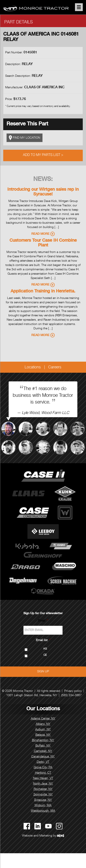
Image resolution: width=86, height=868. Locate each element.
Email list (43, 640)
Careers (55, 368)
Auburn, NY (43, 730)
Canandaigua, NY (43, 757)
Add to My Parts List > (43, 155)
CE (45, 655)
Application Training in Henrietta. (43, 292)
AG (45, 649)
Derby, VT (43, 762)
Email (43, 621)
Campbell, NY (43, 751)
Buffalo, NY (43, 746)
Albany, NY (43, 724)
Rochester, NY (43, 789)
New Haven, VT (43, 778)
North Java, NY (43, 784)
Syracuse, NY (43, 800)
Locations (33, 368)
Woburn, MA (43, 806)
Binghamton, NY (43, 740)
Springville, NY (43, 795)
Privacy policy (73, 691)
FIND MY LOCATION (25, 138)
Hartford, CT (43, 773)
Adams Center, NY (43, 719)
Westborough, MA (43, 811)
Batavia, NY (43, 735)
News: (43, 180)
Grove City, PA (43, 768)
